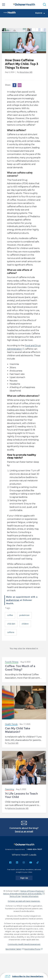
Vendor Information (30, 896)
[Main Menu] (4, 5)
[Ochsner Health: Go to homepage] (24, 4)
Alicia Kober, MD (26, 72)
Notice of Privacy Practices (32, 891)
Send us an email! (24, 831)
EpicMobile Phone (32, 949)
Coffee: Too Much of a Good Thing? (20, 668)
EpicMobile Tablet (13, 949)
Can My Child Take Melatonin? (18, 730)
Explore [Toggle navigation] (40, 13)
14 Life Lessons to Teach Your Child (21, 795)
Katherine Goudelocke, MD (18, 808)
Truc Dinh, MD (13, 743)
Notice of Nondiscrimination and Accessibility (23, 894)
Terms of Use (15, 896)
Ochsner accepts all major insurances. (24, 901)
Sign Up (26, 878)
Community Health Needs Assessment (24, 944)
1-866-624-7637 (34, 849)
